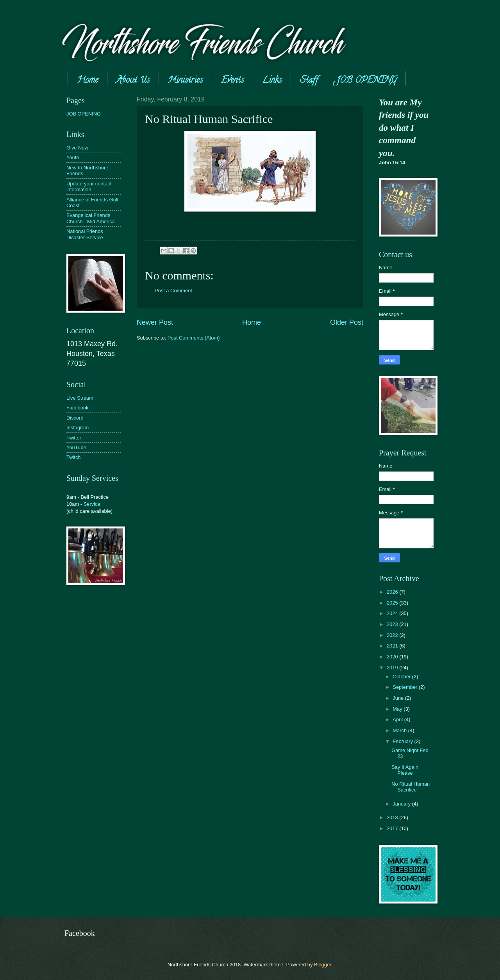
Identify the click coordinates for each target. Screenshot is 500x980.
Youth (73, 157)
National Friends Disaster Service (85, 234)
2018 (393, 817)
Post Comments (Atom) (194, 338)
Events (232, 81)
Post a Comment (173, 291)
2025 (393, 603)
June (399, 698)
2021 (393, 646)
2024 (393, 613)
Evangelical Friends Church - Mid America (91, 218)
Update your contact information (89, 187)
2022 (393, 635)
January (402, 804)
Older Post (347, 322)
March (400, 730)
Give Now (77, 148)
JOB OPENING (366, 81)
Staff (309, 81)
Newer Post (155, 322)
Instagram (78, 428)
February (403, 741)
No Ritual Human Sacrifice (411, 787)
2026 (393, 592)
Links (272, 81)
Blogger (323, 965)
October (402, 677)
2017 (393, 828)
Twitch (74, 457)
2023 (393, 624)
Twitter (74, 438)
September (406, 687)
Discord (75, 418)
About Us (133, 81)
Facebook (78, 408)
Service (92, 504)
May (398, 709)
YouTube (76, 447)
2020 (393, 657)
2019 (393, 668)
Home (87, 81)
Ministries (185, 81)
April (398, 719)
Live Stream (80, 398)
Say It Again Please (405, 770)
